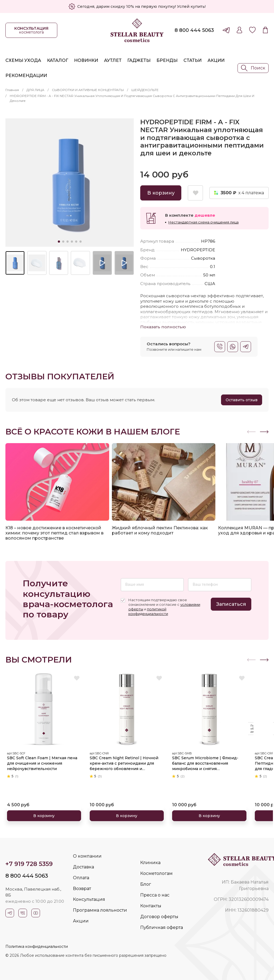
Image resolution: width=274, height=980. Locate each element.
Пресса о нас (155, 895)
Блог (146, 884)
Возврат (82, 889)
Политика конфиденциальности (37, 946)
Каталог (58, 60)
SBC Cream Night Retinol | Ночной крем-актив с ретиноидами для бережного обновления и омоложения (123, 761)
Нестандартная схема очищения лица (203, 222)
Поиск (253, 68)
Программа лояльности (100, 910)
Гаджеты (139, 60)
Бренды (167, 60)
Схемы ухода (23, 60)
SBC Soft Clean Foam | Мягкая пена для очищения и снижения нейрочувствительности (43, 760)
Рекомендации (26, 76)
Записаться (231, 604)
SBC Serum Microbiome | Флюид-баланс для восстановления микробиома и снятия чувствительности (208, 761)
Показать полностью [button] (163, 327)
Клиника (150, 863)
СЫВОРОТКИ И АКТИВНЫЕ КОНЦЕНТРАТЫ (88, 90)
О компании (87, 856)
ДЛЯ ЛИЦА (35, 90)
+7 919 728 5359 (29, 864)
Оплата (81, 878)
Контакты (151, 906)
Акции (216, 60)
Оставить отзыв (242, 400)
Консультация (89, 899)
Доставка (83, 867)
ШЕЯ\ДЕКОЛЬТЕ (145, 90)
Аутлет (113, 60)
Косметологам (156, 873)
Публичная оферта (162, 927)
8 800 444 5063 (194, 30)
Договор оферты (159, 917)
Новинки (86, 60)
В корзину (161, 193)
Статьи (193, 60)
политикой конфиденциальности (148, 611)
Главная (12, 90)
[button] (264, 432)
